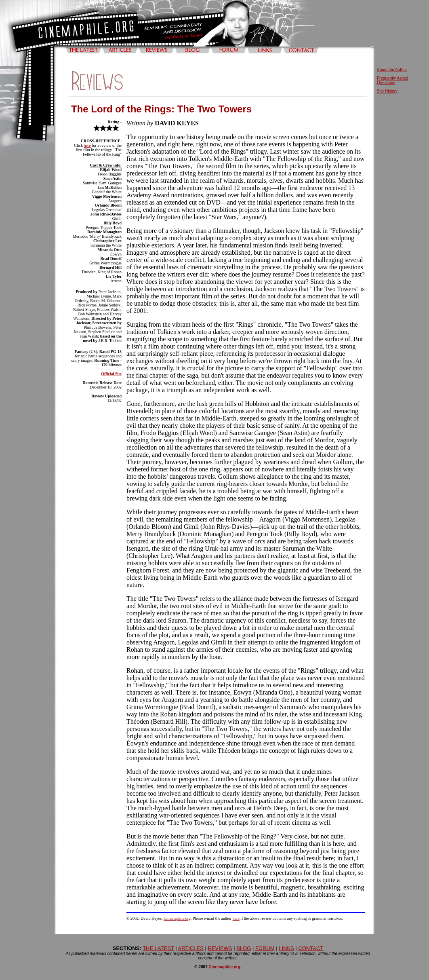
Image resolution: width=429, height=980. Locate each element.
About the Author (392, 70)
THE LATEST (158, 948)
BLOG (244, 948)
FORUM (265, 948)
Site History (387, 91)
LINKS (286, 948)
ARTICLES (191, 948)
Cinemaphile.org (177, 918)
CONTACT (311, 948)
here (87, 145)
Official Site (111, 374)
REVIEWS (220, 948)
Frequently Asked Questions (392, 80)
